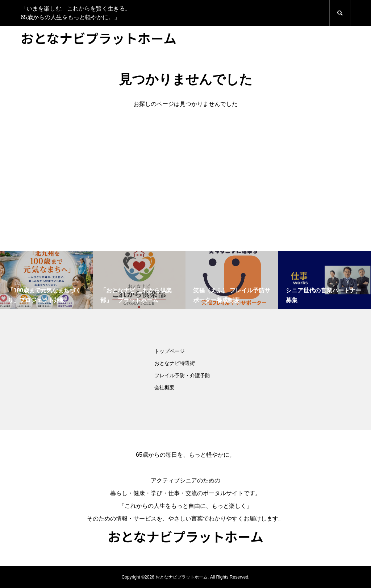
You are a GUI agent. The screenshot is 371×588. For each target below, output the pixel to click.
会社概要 (164, 387)
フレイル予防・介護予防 (182, 375)
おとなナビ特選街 (175, 363)
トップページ (170, 351)
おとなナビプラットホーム (99, 38)
